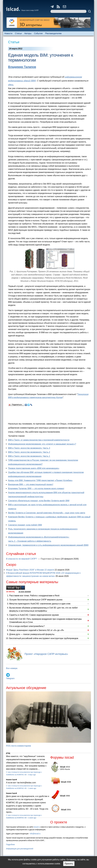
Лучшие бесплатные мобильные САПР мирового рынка (36, 600)
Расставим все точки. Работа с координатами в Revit (34, 596)
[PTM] (8, 753)
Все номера (12, 668)
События (38, 33)
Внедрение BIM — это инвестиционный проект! (31, 484)
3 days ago (32, 775)
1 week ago (32, 788)
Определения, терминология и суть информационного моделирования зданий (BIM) (48, 545)
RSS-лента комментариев (19, 746)
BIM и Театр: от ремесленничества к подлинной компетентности (39, 440)
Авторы (28, 33)
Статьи (18, 33)
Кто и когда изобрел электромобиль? (27, 626)
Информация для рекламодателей (20, 849)
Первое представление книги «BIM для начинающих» (34, 468)
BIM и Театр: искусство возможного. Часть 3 (29, 448)
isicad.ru (37, 827)
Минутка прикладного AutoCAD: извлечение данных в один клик (40, 604)
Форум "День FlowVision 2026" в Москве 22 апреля (30, 570)
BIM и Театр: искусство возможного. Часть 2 (29, 452)
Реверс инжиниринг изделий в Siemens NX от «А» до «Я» (37, 630)
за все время (25, 592)
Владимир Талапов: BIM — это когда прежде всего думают (36, 488)
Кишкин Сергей (11, 780)
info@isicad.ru (35, 834)
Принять (69, 864)
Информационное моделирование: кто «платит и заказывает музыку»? (42, 444)
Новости (8, 33)
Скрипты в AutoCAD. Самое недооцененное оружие (34, 615)
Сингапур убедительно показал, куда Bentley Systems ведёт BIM (39, 501)
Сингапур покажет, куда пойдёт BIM (25, 525)
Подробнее (10, 844)
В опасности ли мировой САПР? (22, 559)
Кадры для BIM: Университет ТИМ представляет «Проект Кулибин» (40, 480)
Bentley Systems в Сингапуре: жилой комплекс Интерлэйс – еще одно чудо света (47, 513)
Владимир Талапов (22, 67)
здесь (11, 85)
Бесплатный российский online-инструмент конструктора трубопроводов (44, 638)
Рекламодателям (53, 33)
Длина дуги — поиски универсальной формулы (32, 634)
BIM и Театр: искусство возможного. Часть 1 (29, 456)
